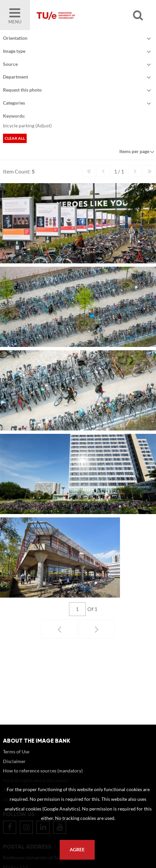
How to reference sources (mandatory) (43, 777)
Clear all (15, 138)
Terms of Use (16, 758)
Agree (77, 850)
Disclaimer (14, 768)
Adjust (43, 126)
